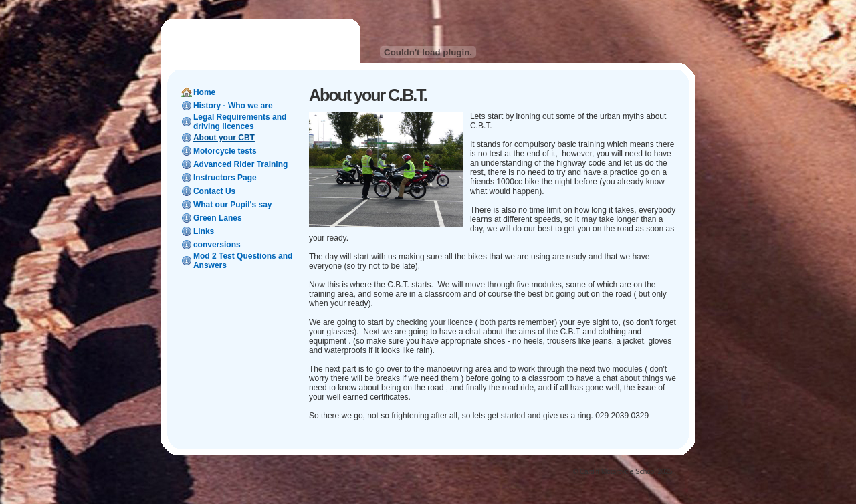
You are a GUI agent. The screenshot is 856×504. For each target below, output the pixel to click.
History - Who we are (233, 106)
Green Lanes (218, 218)
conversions (217, 245)
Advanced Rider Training (240, 164)
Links (204, 231)
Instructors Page (225, 178)
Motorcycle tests (225, 151)
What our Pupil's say (233, 205)
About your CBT (224, 138)
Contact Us (214, 191)
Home (204, 92)
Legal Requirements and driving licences (240, 122)
